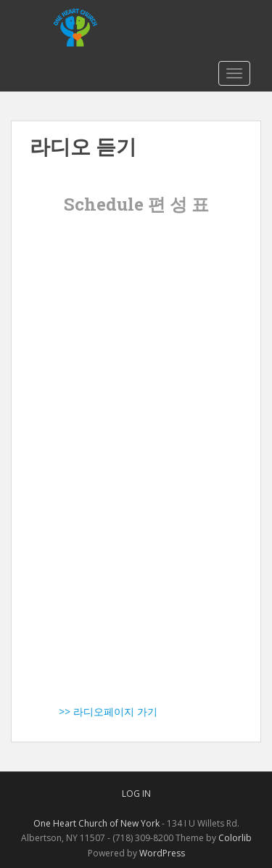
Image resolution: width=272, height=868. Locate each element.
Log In (136, 794)
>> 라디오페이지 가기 (94, 711)
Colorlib (235, 838)
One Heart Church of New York (96, 823)
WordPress (162, 853)
